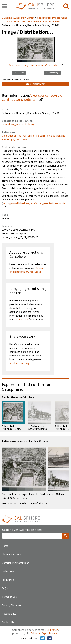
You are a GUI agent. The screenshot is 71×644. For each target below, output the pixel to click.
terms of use (21, 320)
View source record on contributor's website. (33, 98)
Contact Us (8, 622)
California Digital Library (44, 633)
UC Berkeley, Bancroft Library (18, 18)
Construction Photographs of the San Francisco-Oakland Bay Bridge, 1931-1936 (34, 20)
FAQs (5, 588)
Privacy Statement (12, 605)
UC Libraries (51, 630)
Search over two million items (22, 530)
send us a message (20, 363)
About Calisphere (11, 555)
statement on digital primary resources (28, 270)
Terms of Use (9, 597)
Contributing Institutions (16, 563)
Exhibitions (8, 580)
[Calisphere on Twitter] (43, 639)
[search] (66, 6)
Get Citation (19, 73)
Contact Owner (36, 84)
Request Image (52, 73)
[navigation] (5, 6)
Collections (8, 571)
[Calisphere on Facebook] (50, 639)
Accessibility (9, 614)
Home (5, 546)
